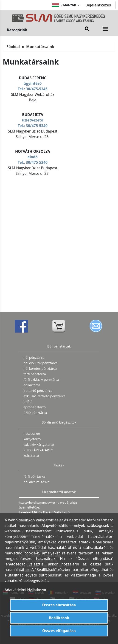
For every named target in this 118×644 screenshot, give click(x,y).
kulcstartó (31, 456)
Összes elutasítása (59, 605)
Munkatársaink (40, 47)
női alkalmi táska (36, 482)
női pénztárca (34, 357)
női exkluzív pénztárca (41, 363)
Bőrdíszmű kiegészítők (59, 422)
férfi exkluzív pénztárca (41, 380)
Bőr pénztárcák (59, 346)
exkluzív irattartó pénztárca (44, 396)
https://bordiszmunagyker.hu (39, 503)
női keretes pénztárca (40, 369)
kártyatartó (32, 439)
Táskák (59, 465)
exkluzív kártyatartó (39, 445)
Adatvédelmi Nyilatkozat (25, 590)
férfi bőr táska (34, 476)
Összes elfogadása (59, 631)
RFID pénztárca (35, 413)
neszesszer (32, 434)
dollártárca (32, 385)
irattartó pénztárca (38, 391)
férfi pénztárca (35, 374)
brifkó (28, 402)
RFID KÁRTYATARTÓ (38, 450)
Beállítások (59, 618)
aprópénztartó (35, 407)
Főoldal (13, 47)
